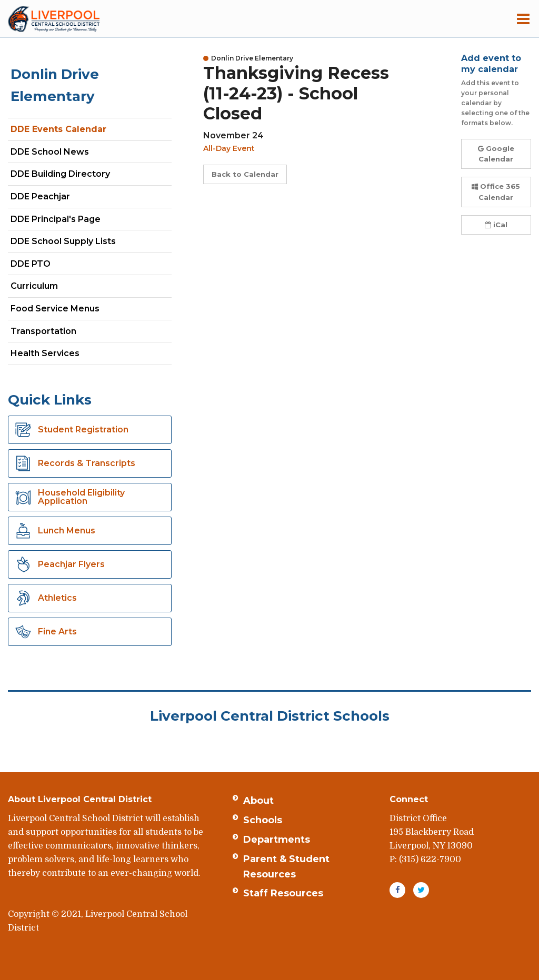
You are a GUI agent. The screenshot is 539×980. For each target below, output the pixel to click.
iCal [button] (496, 225)
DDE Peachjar (59, 199)
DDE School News (50, 152)
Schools (263, 820)
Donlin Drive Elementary (55, 85)
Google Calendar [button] (496, 154)
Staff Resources (283, 893)
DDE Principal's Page (56, 219)
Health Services (45, 353)
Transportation (43, 331)
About (258, 801)
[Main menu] (523, 18)
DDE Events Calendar (58, 129)
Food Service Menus (55, 309)
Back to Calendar (245, 174)
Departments (277, 840)
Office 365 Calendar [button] (496, 192)
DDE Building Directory (60, 174)
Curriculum (34, 286)
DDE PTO (49, 266)
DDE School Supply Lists (63, 241)
